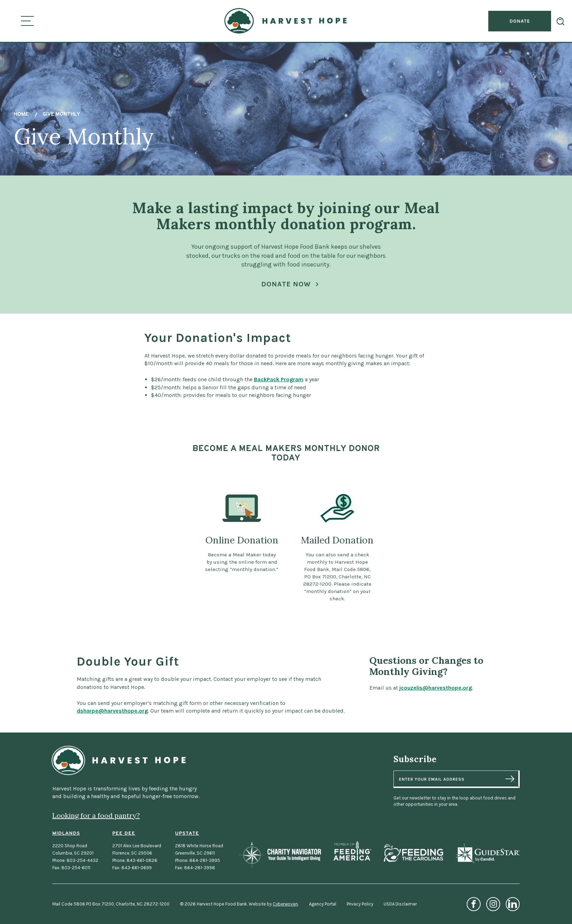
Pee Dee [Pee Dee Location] (124, 833)
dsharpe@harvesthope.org (104, 711)
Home (21, 115)
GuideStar (487, 853)
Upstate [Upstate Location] (187, 833)
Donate (520, 21)
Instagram (493, 904)
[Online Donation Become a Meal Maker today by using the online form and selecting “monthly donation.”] (242, 547)
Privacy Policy (360, 904)
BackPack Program (279, 388)
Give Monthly (61, 115)
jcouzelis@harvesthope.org (444, 688)
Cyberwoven (285, 904)
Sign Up (510, 779)
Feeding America (352, 851)
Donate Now (286, 284)
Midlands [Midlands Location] (66, 833)
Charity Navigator (280, 855)
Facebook (474, 904)
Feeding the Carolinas (413, 853)
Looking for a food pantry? (96, 815)
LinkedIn (513, 904)
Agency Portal (323, 904)
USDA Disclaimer (400, 904)
